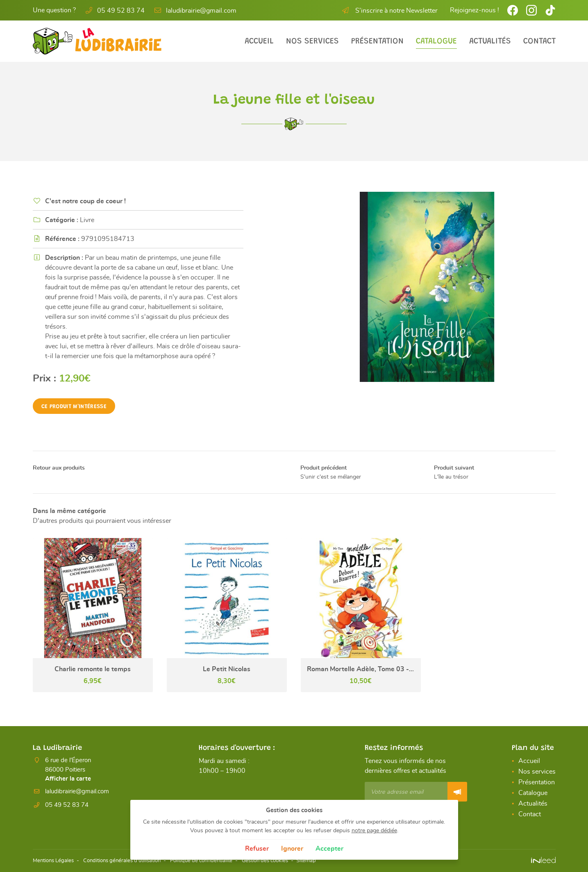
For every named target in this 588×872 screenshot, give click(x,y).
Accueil (259, 41)
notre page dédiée (374, 830)
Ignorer (292, 849)
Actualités (490, 41)
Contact (539, 41)
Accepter (329, 849)
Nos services (312, 41)
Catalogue (436, 41)
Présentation (377, 41)
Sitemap (328, 861)
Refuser (257, 849)
